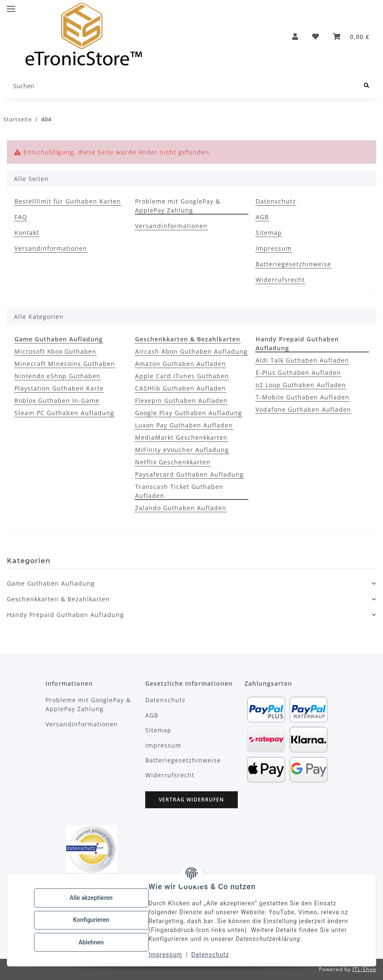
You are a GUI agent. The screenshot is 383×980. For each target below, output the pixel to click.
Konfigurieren (92, 920)
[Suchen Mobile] (182, 86)
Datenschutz (211, 955)
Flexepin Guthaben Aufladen (181, 401)
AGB (262, 217)
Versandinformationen (51, 248)
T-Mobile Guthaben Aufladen (303, 397)
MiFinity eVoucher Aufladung (182, 450)
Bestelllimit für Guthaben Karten (68, 201)
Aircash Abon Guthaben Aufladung (191, 351)
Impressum (166, 955)
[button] (295, 36)
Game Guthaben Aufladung (51, 583)
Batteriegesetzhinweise (293, 264)
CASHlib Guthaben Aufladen (180, 388)
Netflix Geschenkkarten (173, 462)
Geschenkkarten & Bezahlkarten (58, 599)
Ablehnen (92, 942)
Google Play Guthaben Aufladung (189, 413)
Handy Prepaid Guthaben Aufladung (65, 615)
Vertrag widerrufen (191, 800)
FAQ (21, 217)
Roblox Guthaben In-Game (57, 401)
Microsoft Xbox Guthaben (55, 351)
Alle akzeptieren (92, 898)
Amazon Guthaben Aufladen (180, 364)
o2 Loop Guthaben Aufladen (301, 385)
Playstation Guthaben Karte (59, 388)
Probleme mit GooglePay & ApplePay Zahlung (178, 206)
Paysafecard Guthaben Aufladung (189, 474)
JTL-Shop (364, 969)
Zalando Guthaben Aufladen (181, 508)
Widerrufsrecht (280, 280)
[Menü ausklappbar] (11, 5)
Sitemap (269, 233)
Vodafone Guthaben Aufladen (303, 409)
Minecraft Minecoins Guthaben (65, 364)
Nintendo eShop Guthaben (58, 376)
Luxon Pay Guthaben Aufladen (184, 425)
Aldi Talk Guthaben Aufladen (302, 360)
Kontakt (27, 233)
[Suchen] (366, 86)
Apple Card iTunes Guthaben (182, 376)
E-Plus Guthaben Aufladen (298, 373)
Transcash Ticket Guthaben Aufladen (179, 491)
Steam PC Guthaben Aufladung (64, 413)
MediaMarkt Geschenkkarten (181, 437)
